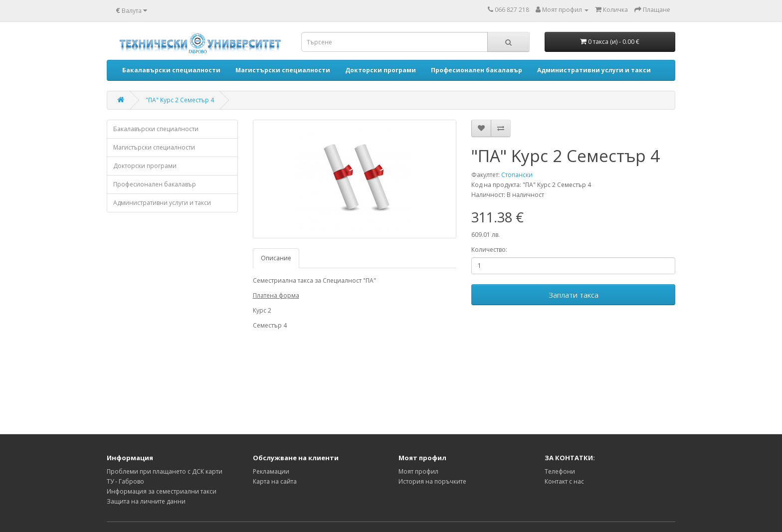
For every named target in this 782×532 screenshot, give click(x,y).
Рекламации (271, 471)
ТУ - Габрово (125, 481)
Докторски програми (145, 166)
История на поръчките (432, 481)
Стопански (517, 175)
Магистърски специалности (154, 147)
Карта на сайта (275, 481)
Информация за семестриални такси (162, 491)
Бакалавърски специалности (156, 129)
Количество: (489, 250)
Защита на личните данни (146, 501)
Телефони (560, 471)
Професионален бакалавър (155, 184)
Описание (276, 258)
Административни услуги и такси (162, 203)
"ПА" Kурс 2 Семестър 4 (180, 100)
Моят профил (418, 471)
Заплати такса (574, 295)
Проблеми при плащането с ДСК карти (165, 471)
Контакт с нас (564, 481)
